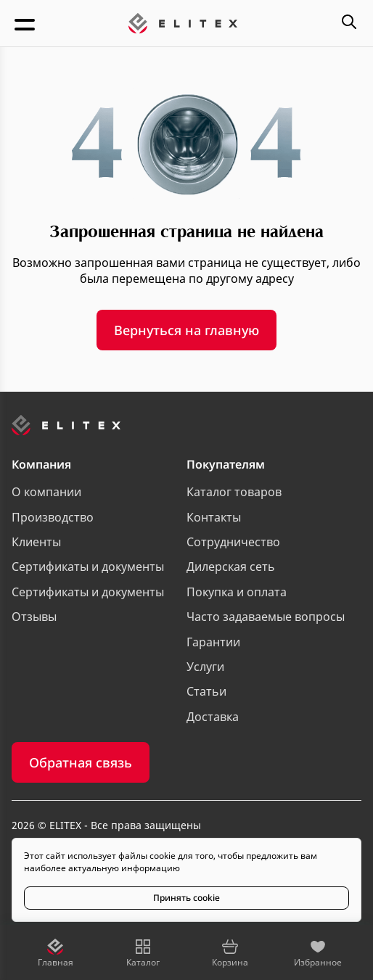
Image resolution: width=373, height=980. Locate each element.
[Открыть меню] (26, 23)
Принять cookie (186, 898)
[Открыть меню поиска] (349, 23)
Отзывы (34, 617)
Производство (53, 517)
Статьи (206, 691)
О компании (46, 492)
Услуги (205, 667)
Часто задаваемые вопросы (266, 617)
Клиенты (36, 542)
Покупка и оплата (237, 592)
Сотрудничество (233, 542)
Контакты (214, 517)
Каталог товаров (234, 492)
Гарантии (213, 642)
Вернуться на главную (186, 330)
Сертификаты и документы (88, 567)
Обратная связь (81, 762)
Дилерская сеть (231, 567)
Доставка (213, 717)
